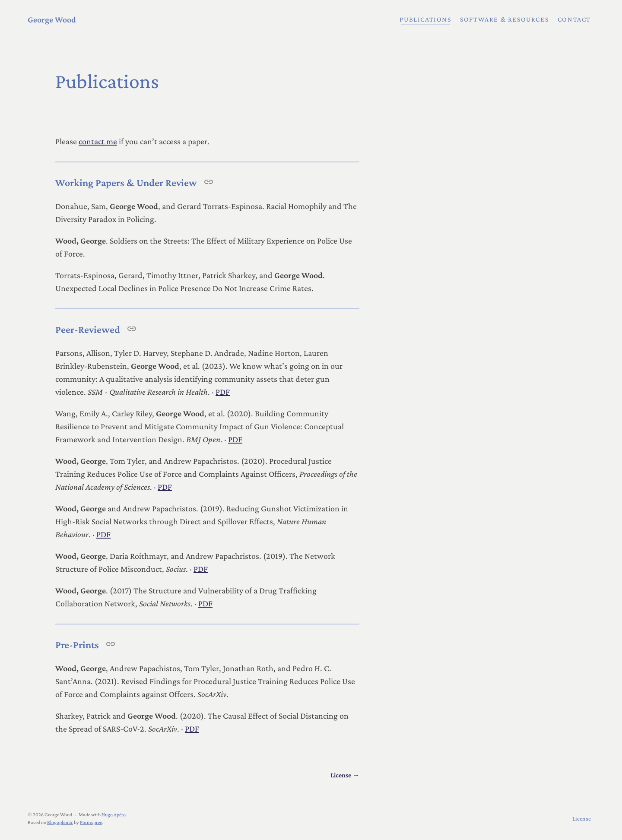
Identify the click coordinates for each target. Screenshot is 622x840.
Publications (425, 19)
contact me (98, 141)
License (582, 818)
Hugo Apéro (114, 815)
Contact (574, 19)
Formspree (91, 822)
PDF (223, 392)
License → (345, 775)
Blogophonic (60, 822)
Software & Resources (504, 19)
